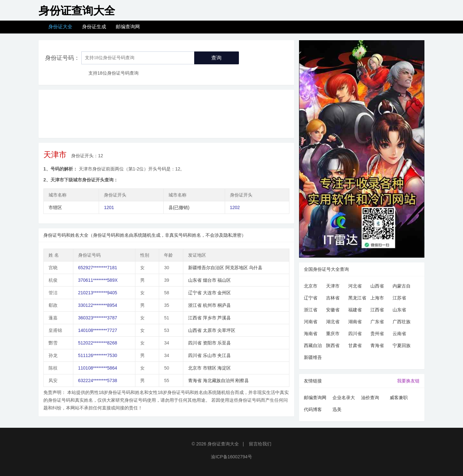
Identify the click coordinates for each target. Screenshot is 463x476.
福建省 (355, 310)
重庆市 (333, 334)
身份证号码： (62, 58)
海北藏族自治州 (219, 380)
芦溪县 (224, 318)
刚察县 (242, 380)
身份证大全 (60, 27)
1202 (235, 207)
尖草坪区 (226, 330)
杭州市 (210, 305)
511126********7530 (98, 355)
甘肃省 (355, 345)
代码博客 (313, 409)
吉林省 (333, 298)
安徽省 (333, 310)
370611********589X (98, 280)
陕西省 (333, 345)
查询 (216, 58)
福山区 (224, 280)
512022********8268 (98, 343)
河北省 (355, 286)
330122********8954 (98, 305)
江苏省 (399, 298)
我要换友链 (408, 381)
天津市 (333, 286)
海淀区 (224, 368)
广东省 (377, 322)
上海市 (377, 298)
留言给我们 (260, 444)
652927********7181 (98, 268)
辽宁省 (195, 293)
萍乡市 (210, 318)
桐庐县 (224, 305)
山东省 (195, 280)
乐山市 (210, 355)
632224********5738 (98, 380)
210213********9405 (98, 293)
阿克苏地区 (237, 268)
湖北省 (333, 322)
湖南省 (355, 322)
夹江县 (224, 355)
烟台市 (210, 280)
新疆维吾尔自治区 (206, 268)
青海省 (195, 380)
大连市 (210, 293)
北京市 (195, 368)
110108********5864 (98, 368)
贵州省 (377, 334)
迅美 (337, 409)
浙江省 (195, 305)
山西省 (195, 330)
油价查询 (370, 398)
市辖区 (55, 207)
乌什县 (256, 268)
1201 (109, 207)
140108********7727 (98, 330)
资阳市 (210, 343)
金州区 (224, 293)
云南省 (399, 334)
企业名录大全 (344, 399)
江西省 (195, 318)
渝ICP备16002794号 (232, 457)
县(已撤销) (179, 207)
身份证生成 (94, 27)
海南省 (311, 334)
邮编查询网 (128, 27)
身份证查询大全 (223, 444)
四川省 (195, 343)
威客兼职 (399, 398)
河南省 (311, 322)
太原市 (210, 330)
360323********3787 (98, 318)
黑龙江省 (357, 298)
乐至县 (224, 343)
